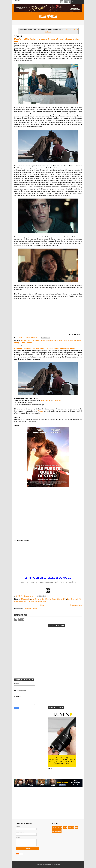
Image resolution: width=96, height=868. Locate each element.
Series (65, 827)
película (66, 340)
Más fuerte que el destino (55, 340)
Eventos (54, 827)
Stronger (17, 343)
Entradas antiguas (76, 605)
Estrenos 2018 (61, 599)
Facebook (65, 2)
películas (73, 340)
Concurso (38, 599)
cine (32, 340)
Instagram (62, 2)
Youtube (69, 2)
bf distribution (26, 340)
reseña (79, 340)
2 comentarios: (29, 596)
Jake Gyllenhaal (40, 340)
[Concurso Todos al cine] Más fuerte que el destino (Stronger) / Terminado (45, 348)
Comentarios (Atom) (30, 609)
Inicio (42, 605)
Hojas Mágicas (48, 16)
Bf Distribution (57, 400)
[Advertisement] (28, 637)
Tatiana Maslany (26, 343)
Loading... (48, 513)
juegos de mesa (57, 831)
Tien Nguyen (57, 864)
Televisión (71, 827)
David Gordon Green (49, 599)
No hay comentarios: (31, 337)
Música (60, 827)
